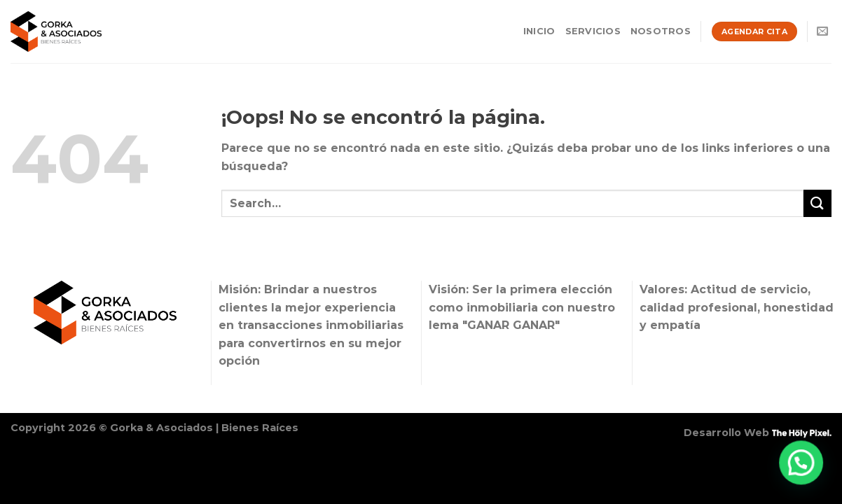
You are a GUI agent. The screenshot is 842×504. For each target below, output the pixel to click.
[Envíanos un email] (822, 31)
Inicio (539, 31)
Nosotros (661, 31)
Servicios (593, 31)
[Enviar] (817, 203)
